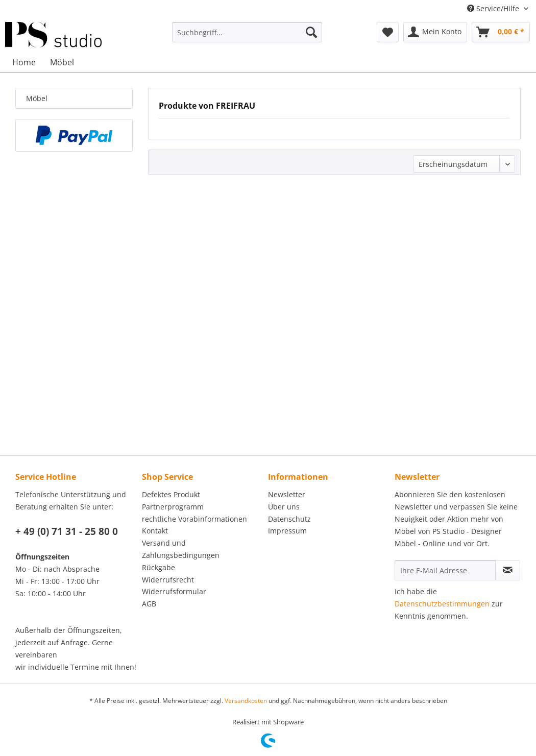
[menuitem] (247, 32)
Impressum (287, 531)
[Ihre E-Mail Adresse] (445, 570)
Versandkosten (246, 701)
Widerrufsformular (174, 591)
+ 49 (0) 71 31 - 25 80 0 (67, 531)
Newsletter (287, 494)
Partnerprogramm (173, 507)
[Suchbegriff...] (247, 32)
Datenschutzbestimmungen (442, 604)
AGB (149, 604)
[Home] (24, 62)
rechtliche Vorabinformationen (194, 519)
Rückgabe (159, 567)
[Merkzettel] (388, 32)
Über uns (284, 507)
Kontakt (155, 531)
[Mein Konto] (435, 32)
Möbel (37, 98)
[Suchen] (311, 32)
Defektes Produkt (171, 494)
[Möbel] (62, 62)
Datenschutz (289, 519)
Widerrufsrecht (168, 580)
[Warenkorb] (501, 32)
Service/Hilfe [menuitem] (494, 8)
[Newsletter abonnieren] (508, 570)
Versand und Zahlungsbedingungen (181, 549)
